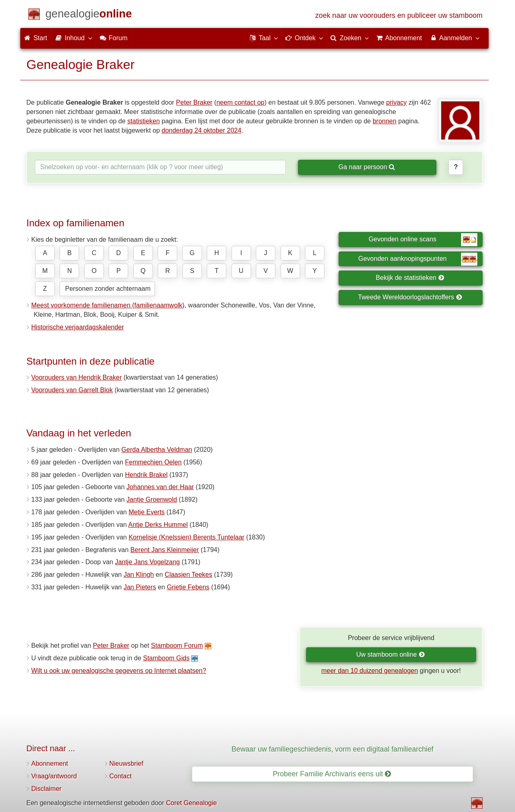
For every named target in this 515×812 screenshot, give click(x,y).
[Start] (89, 15)
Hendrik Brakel (146, 475)
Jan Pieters (140, 587)
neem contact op (240, 102)
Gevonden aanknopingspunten (418, 259)
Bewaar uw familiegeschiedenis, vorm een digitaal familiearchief (333, 749)
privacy (396, 102)
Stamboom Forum (177, 646)
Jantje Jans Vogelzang (147, 562)
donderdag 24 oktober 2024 (202, 130)
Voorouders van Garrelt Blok (72, 390)
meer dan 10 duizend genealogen (369, 671)
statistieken (144, 121)
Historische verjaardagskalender (78, 327)
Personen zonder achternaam (108, 289)
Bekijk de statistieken (410, 278)
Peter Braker (194, 102)
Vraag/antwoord (54, 776)
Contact (121, 776)
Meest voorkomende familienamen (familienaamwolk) (108, 305)
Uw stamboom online (390, 654)
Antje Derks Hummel (158, 525)
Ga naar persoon (367, 167)
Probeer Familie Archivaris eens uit (332, 774)
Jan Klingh (139, 575)
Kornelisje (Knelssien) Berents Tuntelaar (186, 537)
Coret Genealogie (191, 803)
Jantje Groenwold (152, 499)
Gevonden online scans (423, 240)
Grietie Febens (188, 587)
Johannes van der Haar (160, 487)
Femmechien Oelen (153, 462)
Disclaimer (46, 789)
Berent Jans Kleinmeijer (165, 550)
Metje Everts (147, 512)
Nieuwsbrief (127, 764)
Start (36, 38)
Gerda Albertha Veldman (157, 450)
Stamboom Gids (166, 658)
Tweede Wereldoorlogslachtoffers (410, 297)
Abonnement (50, 764)
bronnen (385, 121)
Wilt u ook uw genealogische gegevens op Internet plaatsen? (119, 671)
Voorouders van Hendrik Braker (76, 377)
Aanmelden (454, 38)
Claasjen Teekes (188, 575)
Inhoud (73, 38)
